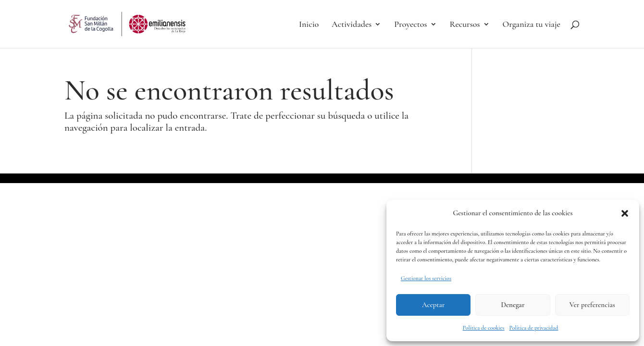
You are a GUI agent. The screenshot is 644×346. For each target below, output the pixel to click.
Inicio (309, 25)
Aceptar (433, 305)
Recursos (464, 25)
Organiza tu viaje (532, 25)
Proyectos (410, 25)
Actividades (352, 25)
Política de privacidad (534, 328)
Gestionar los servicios (426, 278)
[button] (625, 213)
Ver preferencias (592, 305)
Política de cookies (484, 328)
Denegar (513, 305)
